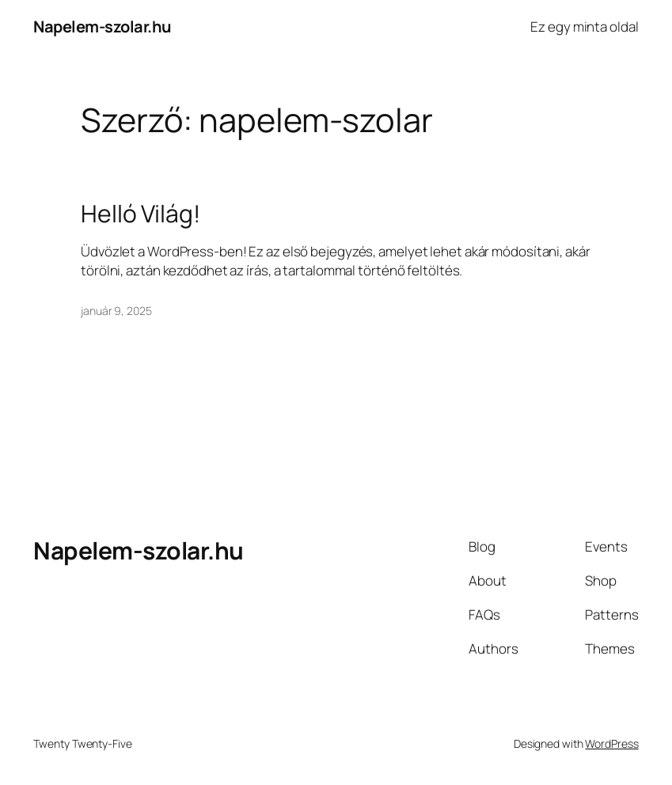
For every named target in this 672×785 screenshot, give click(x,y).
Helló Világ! (140, 214)
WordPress (611, 743)
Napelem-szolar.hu (103, 27)
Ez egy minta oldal (584, 27)
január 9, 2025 (116, 311)
